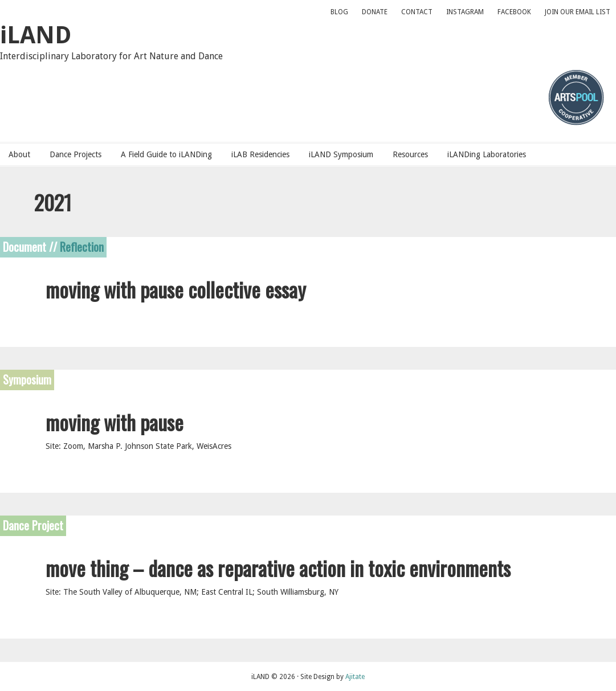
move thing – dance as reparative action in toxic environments (278, 567)
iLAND (36, 35)
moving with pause (115, 422)
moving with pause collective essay (176, 289)
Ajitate (355, 676)
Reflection (82, 246)
